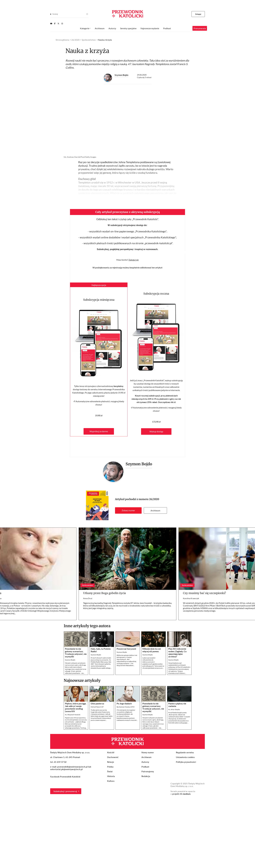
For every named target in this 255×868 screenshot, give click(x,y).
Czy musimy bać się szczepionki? (204, 593)
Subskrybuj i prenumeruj (65, 791)
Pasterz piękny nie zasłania (177, 705)
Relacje (111, 762)
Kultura (111, 781)
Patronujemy (148, 771)
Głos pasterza (97, 703)
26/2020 (154, 499)
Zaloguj (198, 14)
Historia (111, 776)
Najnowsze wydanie (150, 28)
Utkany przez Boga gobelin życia (105, 593)
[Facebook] (55, 23)
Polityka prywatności (186, 762)
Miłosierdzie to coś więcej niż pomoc (152, 650)
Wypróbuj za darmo (99, 431)
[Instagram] (62, 23)
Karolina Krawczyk (191, 598)
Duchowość (113, 757)
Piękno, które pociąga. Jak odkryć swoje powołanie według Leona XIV (76, 707)
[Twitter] (58, 23)
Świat (110, 771)
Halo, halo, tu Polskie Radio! (101, 650)
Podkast (167, 28)
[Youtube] (51, 23)
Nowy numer (148, 752)
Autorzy (112, 28)
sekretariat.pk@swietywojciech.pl (66, 769)
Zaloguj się (134, 260)
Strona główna (62, 40)
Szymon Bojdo (121, 75)
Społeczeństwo (89, 40)
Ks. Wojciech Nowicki (73, 715)
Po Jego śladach (124, 703)
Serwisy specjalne (128, 28)
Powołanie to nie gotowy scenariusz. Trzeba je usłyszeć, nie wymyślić (76, 653)
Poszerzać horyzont (126, 649)
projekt (181, 794)
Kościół (111, 752)
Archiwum (155, 510)
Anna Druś (88, 598)
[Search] (51, 14)
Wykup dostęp (156, 431)
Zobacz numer (128, 510)
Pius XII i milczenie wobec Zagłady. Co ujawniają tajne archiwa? (177, 653)
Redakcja (146, 776)
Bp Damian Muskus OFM (126, 707)
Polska (110, 767)
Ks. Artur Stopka (174, 709)
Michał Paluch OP (97, 707)
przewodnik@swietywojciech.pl (72, 767)
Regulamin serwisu (185, 752)
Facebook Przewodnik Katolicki (66, 777)
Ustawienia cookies (185, 757)
